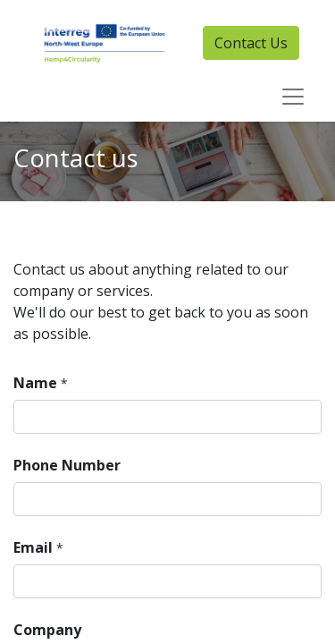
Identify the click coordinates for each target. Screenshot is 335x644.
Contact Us (251, 43)
